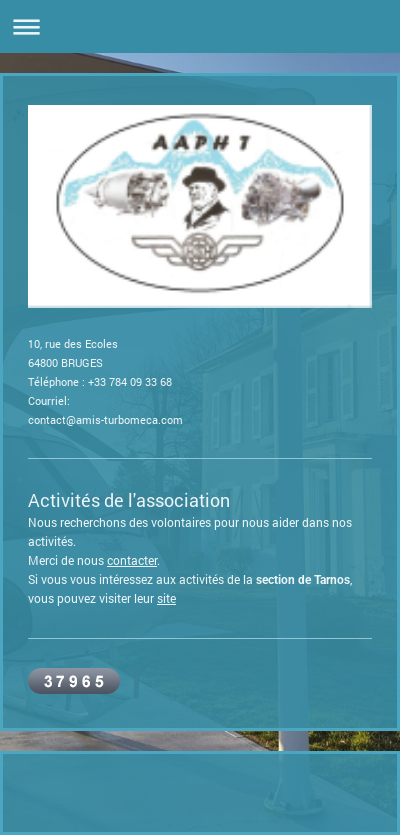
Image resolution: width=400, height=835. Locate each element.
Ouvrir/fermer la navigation (200, 26)
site (166, 598)
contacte (130, 560)
